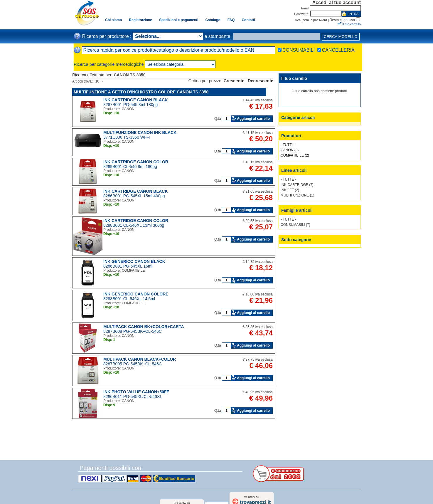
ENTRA (353, 14)
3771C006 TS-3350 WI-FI (127, 137)
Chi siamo (113, 20)
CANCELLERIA (338, 50)
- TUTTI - (288, 145)
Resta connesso (342, 20)
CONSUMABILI (299, 50)
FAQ (231, 20)
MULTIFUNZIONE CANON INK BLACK (140, 132)
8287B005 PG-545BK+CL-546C (133, 364)
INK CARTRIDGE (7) (297, 185)
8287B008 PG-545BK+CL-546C (133, 331)
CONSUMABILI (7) (295, 225)
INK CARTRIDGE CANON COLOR (136, 162)
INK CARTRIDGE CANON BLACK (135, 100)
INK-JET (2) (290, 190)
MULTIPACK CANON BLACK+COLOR (140, 359)
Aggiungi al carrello (253, 119)
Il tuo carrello (352, 24)
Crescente (234, 81)
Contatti (248, 20)
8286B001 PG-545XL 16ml (128, 266)
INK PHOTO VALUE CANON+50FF (136, 392)
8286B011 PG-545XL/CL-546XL (133, 397)
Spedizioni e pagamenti (179, 20)
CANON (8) (290, 150)
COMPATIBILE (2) (295, 155)
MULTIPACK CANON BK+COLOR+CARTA (144, 327)
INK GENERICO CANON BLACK (134, 261)
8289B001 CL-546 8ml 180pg (130, 167)
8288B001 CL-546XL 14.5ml (129, 299)
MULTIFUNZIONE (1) (297, 195)
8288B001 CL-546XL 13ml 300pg (134, 225)
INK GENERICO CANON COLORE (136, 294)
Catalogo (213, 20)
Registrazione (140, 20)
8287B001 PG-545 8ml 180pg (130, 105)
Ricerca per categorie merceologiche (109, 64)
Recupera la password (311, 20)
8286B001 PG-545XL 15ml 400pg (134, 196)
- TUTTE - (288, 179)
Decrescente (261, 81)
